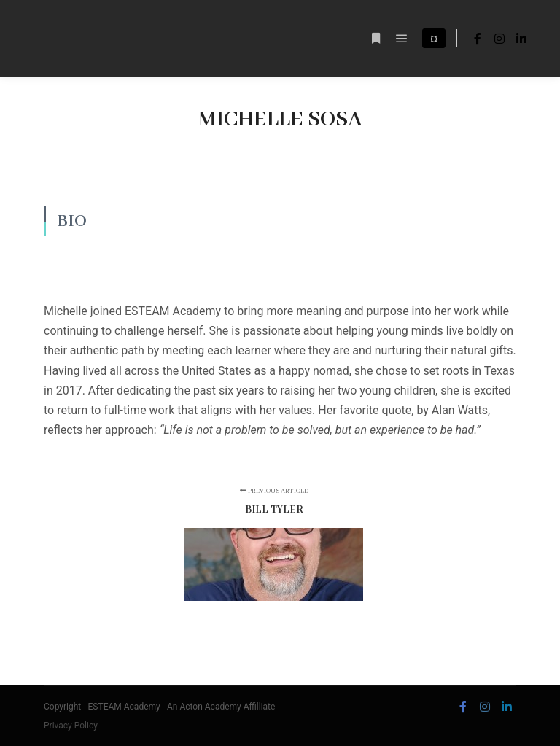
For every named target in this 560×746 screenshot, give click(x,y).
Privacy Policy (71, 726)
